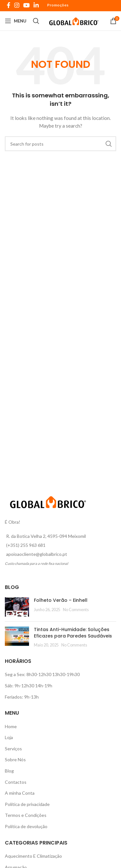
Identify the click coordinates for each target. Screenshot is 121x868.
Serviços (13, 749)
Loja (9, 737)
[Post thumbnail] (17, 607)
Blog (9, 771)
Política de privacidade (27, 804)
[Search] (36, 21)
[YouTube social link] (26, 5)
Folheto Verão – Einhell (61, 600)
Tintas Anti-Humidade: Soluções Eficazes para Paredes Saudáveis (73, 633)
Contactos (16, 782)
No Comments (76, 610)
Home (11, 726)
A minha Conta (20, 793)
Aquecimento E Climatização (33, 856)
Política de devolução (26, 826)
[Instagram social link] (17, 5)
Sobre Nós (15, 759)
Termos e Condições (26, 815)
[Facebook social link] (9, 5)
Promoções (58, 5)
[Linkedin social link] (36, 5)
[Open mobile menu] (16, 21)
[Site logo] (75, 20)
